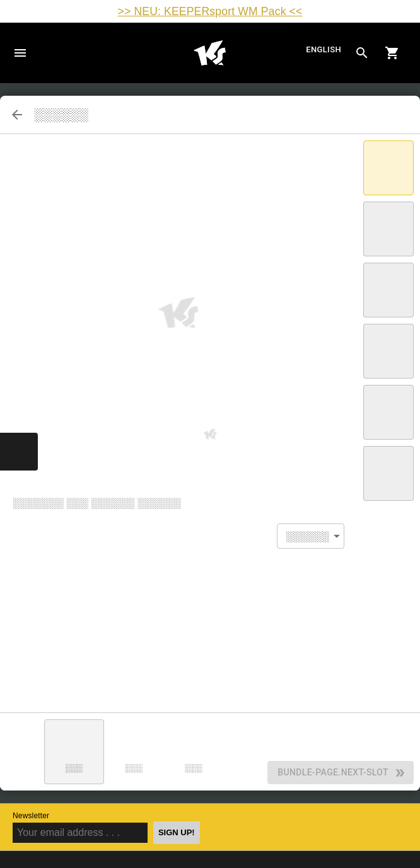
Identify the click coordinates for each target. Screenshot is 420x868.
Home (209, 53)
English (324, 49)
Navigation (20, 53)
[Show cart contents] (392, 53)
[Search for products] (362, 53)
